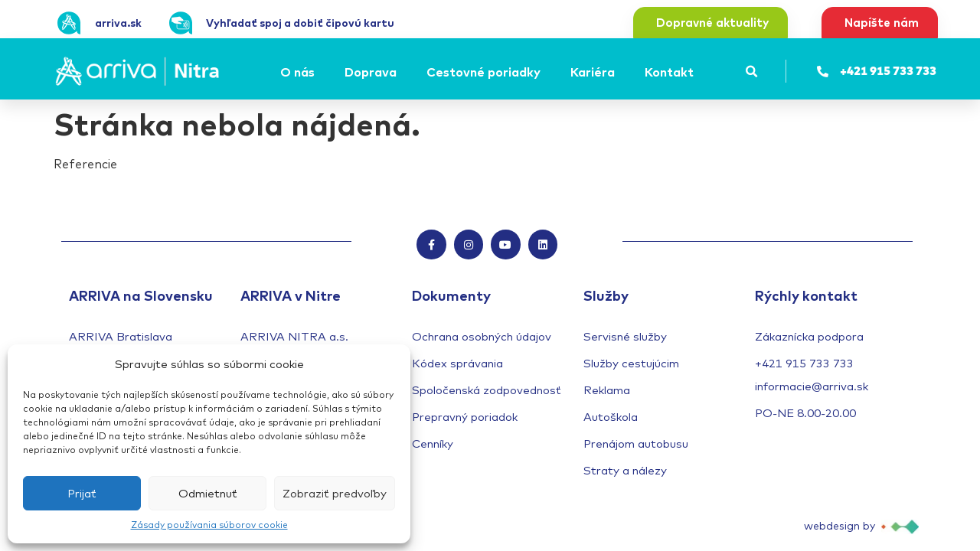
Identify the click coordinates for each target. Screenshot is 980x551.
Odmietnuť (208, 493)
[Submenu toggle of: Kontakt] (698, 72)
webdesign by (840, 527)
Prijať (82, 493)
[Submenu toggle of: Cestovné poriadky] (545, 72)
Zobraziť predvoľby (335, 493)
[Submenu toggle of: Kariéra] (619, 72)
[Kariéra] (595, 72)
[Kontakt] (671, 72)
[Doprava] (373, 72)
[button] (752, 72)
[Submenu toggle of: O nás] (319, 72)
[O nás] (300, 72)
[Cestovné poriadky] (486, 72)
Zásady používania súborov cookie (209, 525)
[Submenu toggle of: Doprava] (401, 72)
